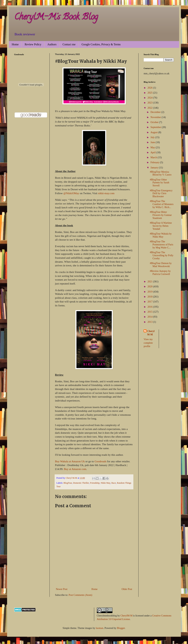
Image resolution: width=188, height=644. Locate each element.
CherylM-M (126, 616)
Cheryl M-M (151, 333)
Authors (52, 44)
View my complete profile (148, 343)
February (155, 162)
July (153, 137)
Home (15, 44)
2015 (150, 312)
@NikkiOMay (71, 193)
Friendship (95, 483)
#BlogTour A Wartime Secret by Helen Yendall (161, 226)
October (155, 122)
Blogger (121, 628)
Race (114, 483)
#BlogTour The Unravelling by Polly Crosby (162, 255)
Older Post (127, 589)
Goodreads (100, 461)
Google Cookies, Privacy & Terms (101, 44)
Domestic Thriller (81, 483)
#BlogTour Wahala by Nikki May (161, 235)
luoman (99, 628)
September (156, 127)
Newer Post (62, 589)
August (154, 132)
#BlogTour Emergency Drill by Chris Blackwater (161, 194)
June (153, 142)
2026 (150, 88)
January (155, 168)
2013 (150, 322)
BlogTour (68, 483)
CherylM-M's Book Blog (56, 18)
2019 (150, 292)
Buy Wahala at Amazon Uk (70, 461)
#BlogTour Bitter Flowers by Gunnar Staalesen (161, 215)
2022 (150, 108)
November (156, 117)
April (153, 152)
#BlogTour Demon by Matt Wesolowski (161, 265)
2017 (150, 302)
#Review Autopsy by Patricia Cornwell (160, 273)
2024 (150, 98)
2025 (150, 93)
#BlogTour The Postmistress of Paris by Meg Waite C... (162, 245)
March (154, 157)
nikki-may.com (106, 193)
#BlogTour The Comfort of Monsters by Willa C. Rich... (162, 204)
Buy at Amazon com (75, 469)
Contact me (69, 44)
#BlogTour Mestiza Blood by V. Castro (161, 173)
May (153, 147)
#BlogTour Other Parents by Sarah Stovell (160, 183)
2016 (150, 307)
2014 (150, 317)
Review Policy (33, 44)
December (156, 112)
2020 (150, 287)
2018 (150, 297)
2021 (150, 282)
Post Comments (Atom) (80, 595)
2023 (150, 103)
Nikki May (106, 483)
